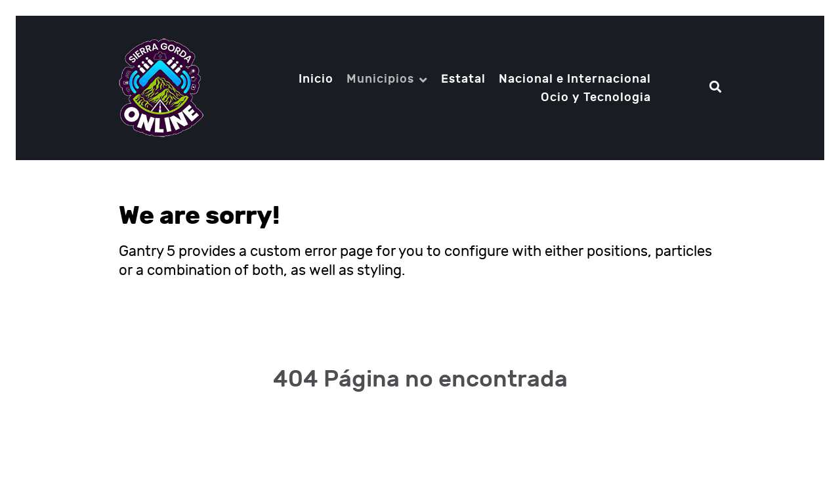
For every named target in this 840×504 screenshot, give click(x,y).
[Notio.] (161, 88)
